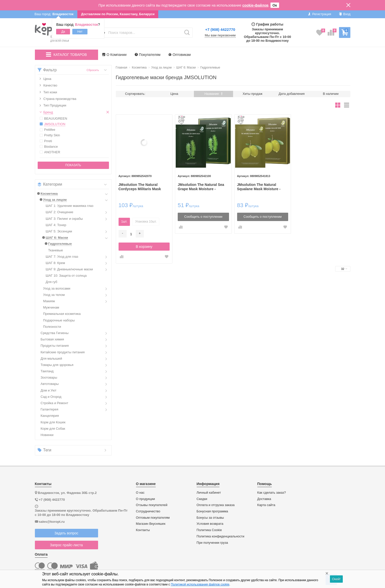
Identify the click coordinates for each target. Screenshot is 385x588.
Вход (345, 14)
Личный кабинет (209, 493)
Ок (275, 5)
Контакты (143, 530)
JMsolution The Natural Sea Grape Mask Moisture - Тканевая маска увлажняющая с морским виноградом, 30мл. (201, 187)
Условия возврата (210, 524)
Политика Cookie (209, 530)
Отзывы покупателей (152, 505)
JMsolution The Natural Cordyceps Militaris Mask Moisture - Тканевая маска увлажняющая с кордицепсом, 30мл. (141, 187)
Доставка (264, 499)
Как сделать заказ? (272, 493)
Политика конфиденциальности (221, 536)
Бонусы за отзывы (210, 518)
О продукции (145, 499)
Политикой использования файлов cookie (200, 584)
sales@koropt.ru (52, 522)
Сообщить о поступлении (203, 217)
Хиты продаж (253, 94)
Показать (73, 165)
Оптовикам (180, 55)
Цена (174, 94)
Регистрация (320, 14)
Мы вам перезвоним (220, 35)
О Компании (114, 55)
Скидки (202, 499)
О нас (140, 493)
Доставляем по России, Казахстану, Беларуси (118, 14)
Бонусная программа (212, 511)
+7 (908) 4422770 (220, 29)
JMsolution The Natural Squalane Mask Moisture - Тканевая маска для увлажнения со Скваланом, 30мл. (261, 187)
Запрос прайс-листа (66, 545)
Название (213, 94)
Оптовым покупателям (153, 518)
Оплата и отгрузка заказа (216, 505)
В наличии (331, 94)
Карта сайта (266, 505)
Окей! (336, 579)
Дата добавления (292, 94)
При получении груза (212, 543)
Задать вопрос (66, 533)
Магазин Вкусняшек (151, 524)
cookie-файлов (255, 5)
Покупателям (148, 55)
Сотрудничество (148, 511)
